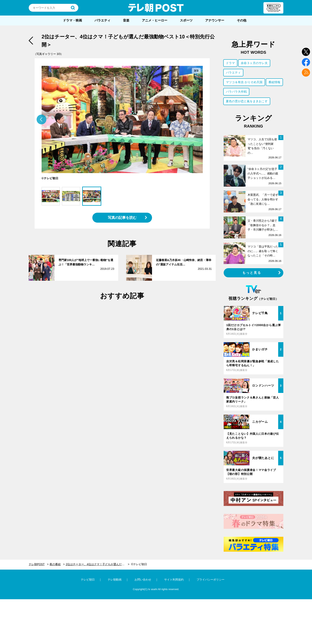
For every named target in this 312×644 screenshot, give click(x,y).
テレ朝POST (156, 8)
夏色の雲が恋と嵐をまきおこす (247, 101)
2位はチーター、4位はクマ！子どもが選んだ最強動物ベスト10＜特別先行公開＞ (97, 564)
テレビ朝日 (88, 580)
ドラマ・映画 (72, 20)
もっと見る (252, 273)
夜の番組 (55, 564)
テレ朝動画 (115, 580)
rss (306, 73)
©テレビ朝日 (139, 564)
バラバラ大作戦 (236, 92)
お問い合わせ (143, 580)
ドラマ (230, 63)
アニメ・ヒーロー (155, 20)
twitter (306, 52)
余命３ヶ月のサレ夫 (254, 63)
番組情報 (274, 82)
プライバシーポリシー (211, 580)
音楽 (126, 20)
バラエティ (102, 20)
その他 (242, 20)
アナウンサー (215, 20)
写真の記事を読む (122, 218)
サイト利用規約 (174, 580)
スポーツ (186, 20)
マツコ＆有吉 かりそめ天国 (244, 82)
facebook (306, 62)
